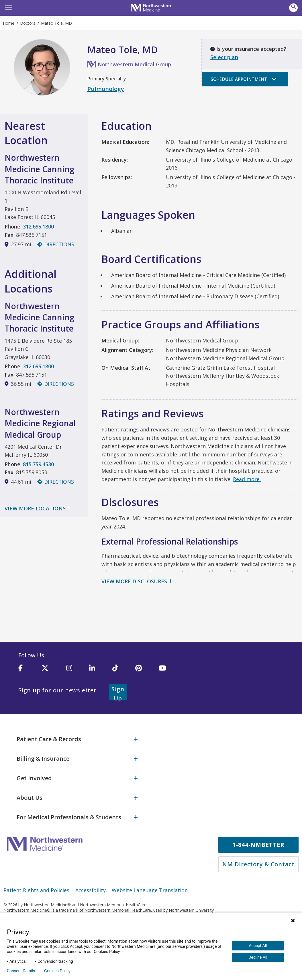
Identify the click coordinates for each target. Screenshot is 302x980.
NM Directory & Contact (258, 858)
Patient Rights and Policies (36, 884)
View (38, 510)
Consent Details (21, 971)
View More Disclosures (134, 581)
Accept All (258, 946)
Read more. (247, 479)
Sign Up (125, 690)
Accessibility (91, 884)
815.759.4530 (38, 465)
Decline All (258, 957)
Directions (56, 244)
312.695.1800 (38, 226)
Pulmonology (106, 89)
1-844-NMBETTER (259, 839)
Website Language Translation (150, 884)
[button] (8, 7)
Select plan (224, 57)
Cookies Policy (57, 971)
